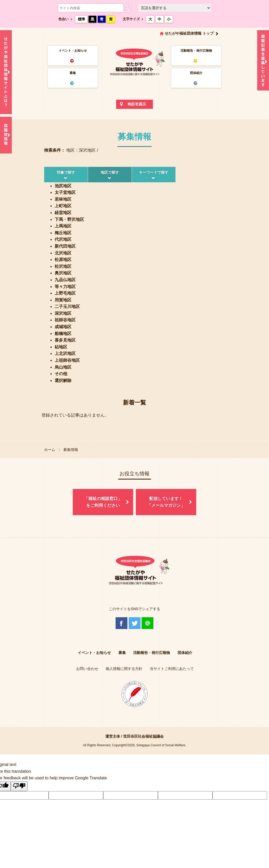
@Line (148, 623)
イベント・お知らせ (73, 51)
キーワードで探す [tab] (154, 172)
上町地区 (63, 206)
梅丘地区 (63, 233)
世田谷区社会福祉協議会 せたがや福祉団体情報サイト (134, 62)
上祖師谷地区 (67, 360)
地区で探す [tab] (110, 172)
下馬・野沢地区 (69, 219)
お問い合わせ (87, 669)
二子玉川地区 (67, 307)
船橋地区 (63, 334)
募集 (73, 73)
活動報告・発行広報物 (196, 51)
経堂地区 (63, 213)
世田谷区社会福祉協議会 (143, 736)
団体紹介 (196, 73)
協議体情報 (6, 135)
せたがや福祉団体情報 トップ (189, 33)
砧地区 (61, 347)
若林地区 (63, 199)
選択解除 (63, 380)
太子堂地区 (65, 192)
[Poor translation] (19, 786)
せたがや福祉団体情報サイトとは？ (6, 72)
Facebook (121, 623)
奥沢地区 (63, 273)
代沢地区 (63, 239)
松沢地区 (63, 266)
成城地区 (63, 327)
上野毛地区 (65, 293)
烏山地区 (63, 367)
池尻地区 (63, 186)
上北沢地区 (65, 353)
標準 (81, 19)
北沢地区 (63, 253)
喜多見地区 (65, 340)
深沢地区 (63, 313)
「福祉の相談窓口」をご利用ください (103, 502)
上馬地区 (63, 226)
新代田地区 (65, 246)
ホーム (50, 450)
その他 (61, 374)
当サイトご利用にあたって (172, 669)
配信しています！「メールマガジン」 (166, 502)
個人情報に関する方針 (124, 669)
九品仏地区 (65, 280)
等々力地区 (65, 287)
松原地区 (63, 260)
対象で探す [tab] (66, 172)
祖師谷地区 (65, 320)
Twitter (135, 623)
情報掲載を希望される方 (263, 62)
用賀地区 (63, 300)
